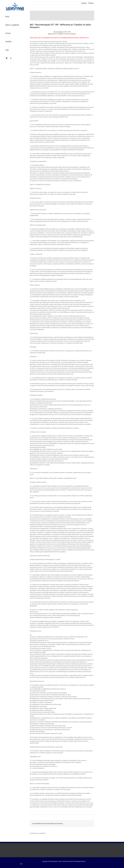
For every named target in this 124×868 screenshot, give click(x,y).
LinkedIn (81, 823)
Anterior (84, 3)
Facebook (73, 824)
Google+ (25, 864)
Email (90, 824)
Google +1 (86, 824)
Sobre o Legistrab (12, 25)
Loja (7, 50)
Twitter (77, 824)
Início (7, 17)
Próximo (91, 3)
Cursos (8, 33)
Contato (8, 41)
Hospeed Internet (81, 861)
